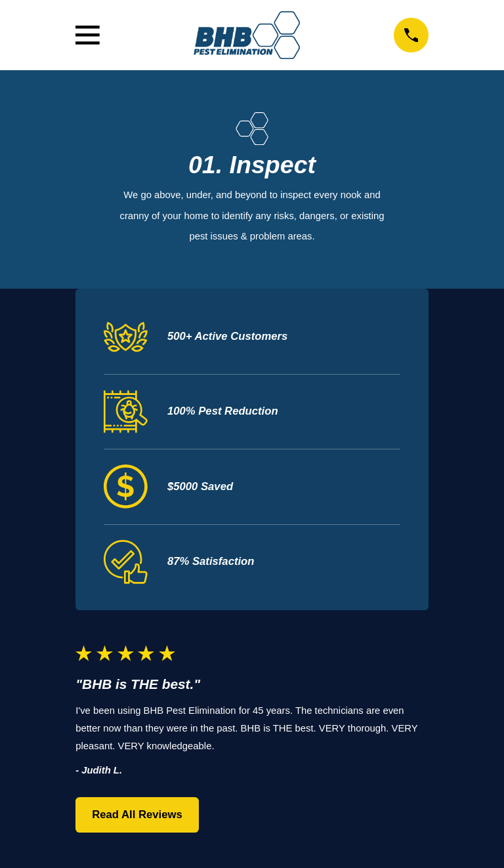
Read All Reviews (137, 815)
